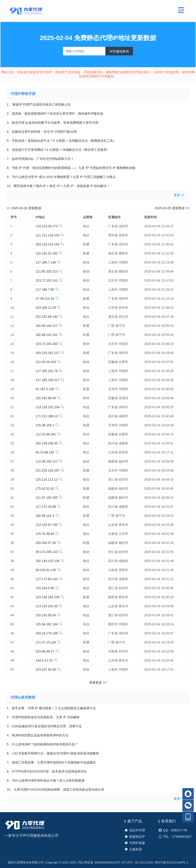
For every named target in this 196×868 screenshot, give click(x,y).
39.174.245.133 (49, 552)
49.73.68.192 (47, 452)
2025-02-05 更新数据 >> (172, 208)
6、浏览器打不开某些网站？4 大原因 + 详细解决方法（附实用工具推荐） (58, 150)
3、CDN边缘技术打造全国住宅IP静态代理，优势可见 (44, 726)
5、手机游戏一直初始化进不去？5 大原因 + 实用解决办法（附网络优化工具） (62, 141)
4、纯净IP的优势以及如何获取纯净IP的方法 (38, 735)
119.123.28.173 (49, 226)
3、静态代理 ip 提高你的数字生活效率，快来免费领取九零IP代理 (53, 123)
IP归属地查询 (119, 51)
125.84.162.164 (49, 624)
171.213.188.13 (49, 416)
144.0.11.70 (46, 660)
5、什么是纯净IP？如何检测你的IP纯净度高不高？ (42, 744)
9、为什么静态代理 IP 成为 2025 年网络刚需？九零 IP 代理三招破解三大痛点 (61, 177)
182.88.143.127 (49, 326)
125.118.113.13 (49, 479)
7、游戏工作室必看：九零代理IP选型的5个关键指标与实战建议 (51, 762)
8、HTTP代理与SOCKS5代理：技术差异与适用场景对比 (47, 771)
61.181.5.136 (47, 389)
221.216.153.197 (50, 470)
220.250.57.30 (48, 543)
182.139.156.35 (49, 443)
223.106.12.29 (48, 308)
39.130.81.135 (48, 570)
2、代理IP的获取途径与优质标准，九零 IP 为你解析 (43, 717)
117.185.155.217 (50, 380)
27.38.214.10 (47, 299)
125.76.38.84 (47, 534)
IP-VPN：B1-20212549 (138, 862)
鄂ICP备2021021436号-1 (172, 862)
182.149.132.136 (50, 561)
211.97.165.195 (49, 498)
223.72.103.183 (49, 344)
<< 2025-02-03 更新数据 (24, 208)
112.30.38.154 (48, 362)
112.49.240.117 (49, 461)
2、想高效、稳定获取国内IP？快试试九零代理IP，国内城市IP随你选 (55, 114)
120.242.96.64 (48, 398)
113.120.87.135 (49, 525)
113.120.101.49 (49, 606)
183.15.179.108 (49, 633)
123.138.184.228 (50, 597)
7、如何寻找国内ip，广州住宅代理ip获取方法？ (40, 159)
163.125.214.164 (50, 244)
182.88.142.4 (47, 516)
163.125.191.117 (50, 353)
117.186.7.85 (47, 289)
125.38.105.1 (47, 425)
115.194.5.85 (47, 588)
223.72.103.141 (49, 280)
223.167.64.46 (48, 669)
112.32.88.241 (48, 434)
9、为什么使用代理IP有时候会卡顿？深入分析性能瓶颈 (46, 780)
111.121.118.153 (50, 235)
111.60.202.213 (49, 271)
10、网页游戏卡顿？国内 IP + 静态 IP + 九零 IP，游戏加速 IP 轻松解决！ (58, 186)
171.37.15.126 (48, 642)
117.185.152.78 (49, 371)
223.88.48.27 (47, 651)
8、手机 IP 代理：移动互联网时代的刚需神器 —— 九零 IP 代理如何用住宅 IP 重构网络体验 (71, 168)
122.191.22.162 (49, 253)
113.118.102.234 (50, 407)
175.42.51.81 (47, 489)
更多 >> (179, 195)
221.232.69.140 (49, 317)
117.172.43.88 (48, 507)
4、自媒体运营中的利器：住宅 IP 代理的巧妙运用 (42, 132)
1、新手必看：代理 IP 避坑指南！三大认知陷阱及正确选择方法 (51, 708)
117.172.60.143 (49, 579)
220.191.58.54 (48, 615)
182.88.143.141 (49, 335)
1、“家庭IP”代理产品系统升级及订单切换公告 (39, 104)
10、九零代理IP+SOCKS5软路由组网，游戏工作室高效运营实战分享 (56, 790)
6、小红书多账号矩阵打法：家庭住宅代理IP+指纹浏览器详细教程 (53, 753)
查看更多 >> (98, 683)
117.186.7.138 (48, 262)
